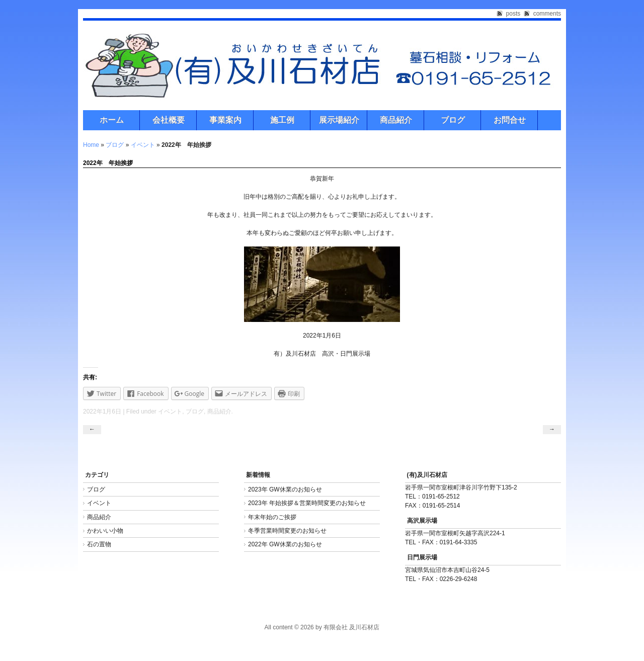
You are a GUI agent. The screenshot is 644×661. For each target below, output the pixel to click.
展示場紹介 (339, 120)
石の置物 (99, 544)
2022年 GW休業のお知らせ (285, 544)
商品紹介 (396, 120)
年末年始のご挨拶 (272, 517)
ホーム (112, 120)
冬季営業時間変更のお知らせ (287, 531)
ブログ (453, 120)
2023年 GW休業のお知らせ (285, 489)
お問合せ (510, 120)
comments (547, 14)
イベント (143, 145)
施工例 (282, 120)
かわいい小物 (105, 531)
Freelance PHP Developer (35, 651)
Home (91, 145)
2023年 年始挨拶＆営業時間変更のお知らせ (307, 503)
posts (513, 14)
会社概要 (169, 120)
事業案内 (225, 120)
